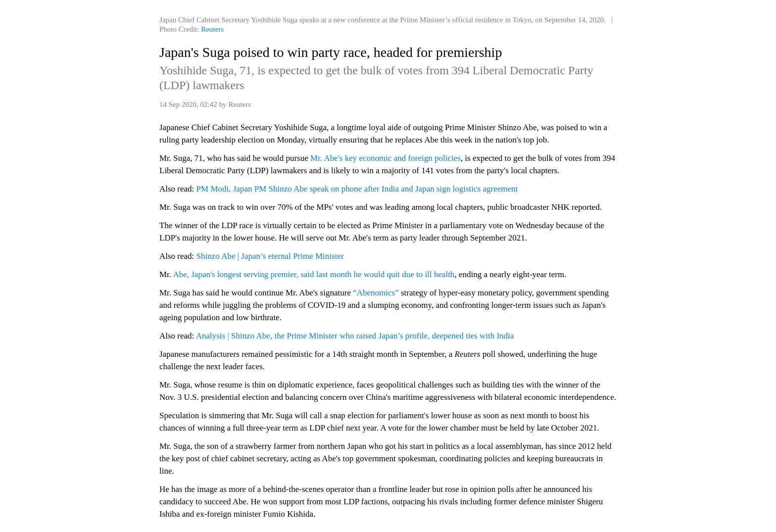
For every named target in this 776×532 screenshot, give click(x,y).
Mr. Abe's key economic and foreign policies (386, 158)
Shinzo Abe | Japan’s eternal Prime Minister (270, 256)
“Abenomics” (376, 293)
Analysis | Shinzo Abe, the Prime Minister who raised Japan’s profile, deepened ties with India (355, 336)
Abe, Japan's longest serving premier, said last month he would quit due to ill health (314, 274)
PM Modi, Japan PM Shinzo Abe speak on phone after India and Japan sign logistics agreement (357, 189)
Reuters (212, 29)
